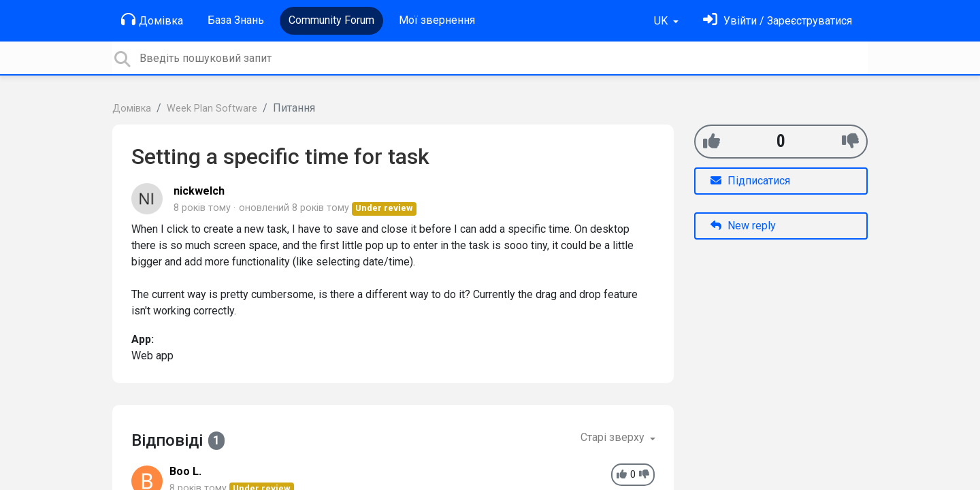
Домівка (152, 20)
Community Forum (331, 20)
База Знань (236, 20)
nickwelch (199, 191)
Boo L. (185, 471)
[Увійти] (778, 21)
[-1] (850, 141)
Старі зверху (614, 437)
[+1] (712, 141)
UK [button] (662, 21)
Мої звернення (437, 20)
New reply (743, 226)
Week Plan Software (212, 109)
